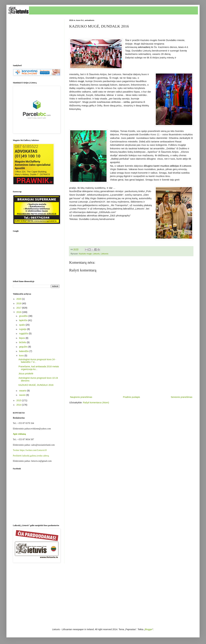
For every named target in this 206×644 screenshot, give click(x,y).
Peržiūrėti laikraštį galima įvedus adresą (31, 456)
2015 (19, 400)
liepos (22, 338)
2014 (19, 405)
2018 (19, 303)
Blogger (149, 629)
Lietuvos (105, 254)
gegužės (24, 347)
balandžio (24, 351)
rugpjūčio (24, 334)
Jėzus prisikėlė (26, 374)
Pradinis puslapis (131, 397)
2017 (19, 308)
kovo (22, 356)
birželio (23, 342)
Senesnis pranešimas (182, 397)
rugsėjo (23, 329)
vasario (23, 391)
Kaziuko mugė (85, 254)
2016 (19, 312)
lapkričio (23, 320)
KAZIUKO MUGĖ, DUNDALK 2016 (36, 385)
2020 (19, 299)
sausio (23, 395)
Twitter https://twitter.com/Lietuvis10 (30, 450)
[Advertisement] (131, 369)
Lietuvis (96, 254)
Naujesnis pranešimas (81, 397)
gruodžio (24, 316)
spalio (22, 325)
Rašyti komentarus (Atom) (96, 403)
